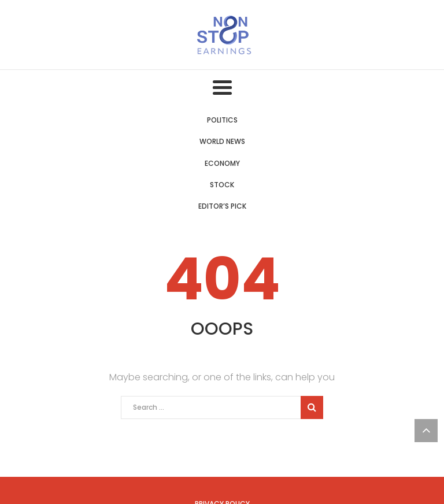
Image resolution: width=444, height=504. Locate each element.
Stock (222, 185)
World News (222, 141)
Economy (222, 163)
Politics (222, 120)
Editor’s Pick (222, 206)
